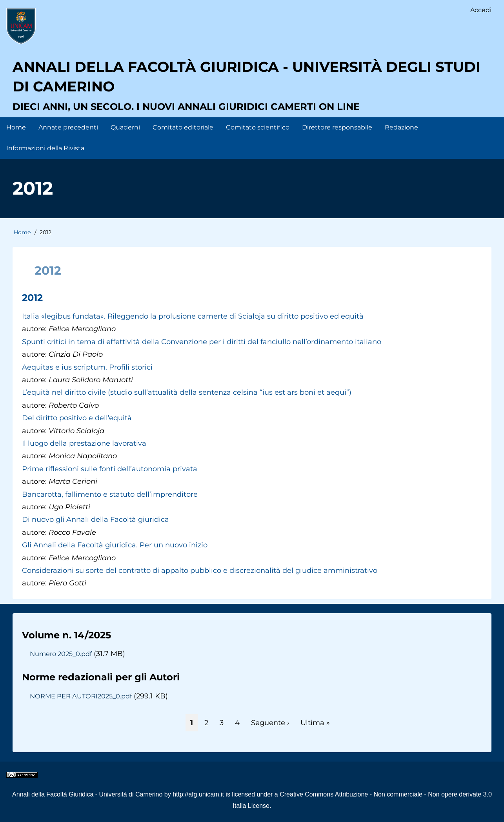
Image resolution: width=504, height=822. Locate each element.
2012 (32, 298)
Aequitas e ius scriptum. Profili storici (87, 367)
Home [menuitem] (16, 127)
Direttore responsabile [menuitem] (337, 127)
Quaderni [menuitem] (125, 127)
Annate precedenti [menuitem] (68, 127)
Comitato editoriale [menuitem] (183, 127)
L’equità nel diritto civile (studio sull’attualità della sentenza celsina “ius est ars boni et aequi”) (187, 392)
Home (22, 232)
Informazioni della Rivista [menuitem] (45, 148)
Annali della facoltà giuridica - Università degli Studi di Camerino (247, 77)
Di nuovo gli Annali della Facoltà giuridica (96, 519)
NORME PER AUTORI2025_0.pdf (81, 696)
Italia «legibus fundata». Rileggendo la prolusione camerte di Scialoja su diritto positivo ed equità (193, 316)
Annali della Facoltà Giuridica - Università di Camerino (87, 794)
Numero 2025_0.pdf (61, 654)
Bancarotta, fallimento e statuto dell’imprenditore (110, 494)
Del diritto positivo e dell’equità (77, 418)
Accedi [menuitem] (481, 10)
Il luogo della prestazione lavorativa (84, 443)
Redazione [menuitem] (401, 127)
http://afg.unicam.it (198, 794)
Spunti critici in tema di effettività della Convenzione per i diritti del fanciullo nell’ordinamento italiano (202, 342)
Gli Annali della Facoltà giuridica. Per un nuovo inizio (115, 545)
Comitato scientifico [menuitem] (258, 127)
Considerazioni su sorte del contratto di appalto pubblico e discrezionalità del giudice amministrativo (200, 570)
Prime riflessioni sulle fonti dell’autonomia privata (110, 469)
